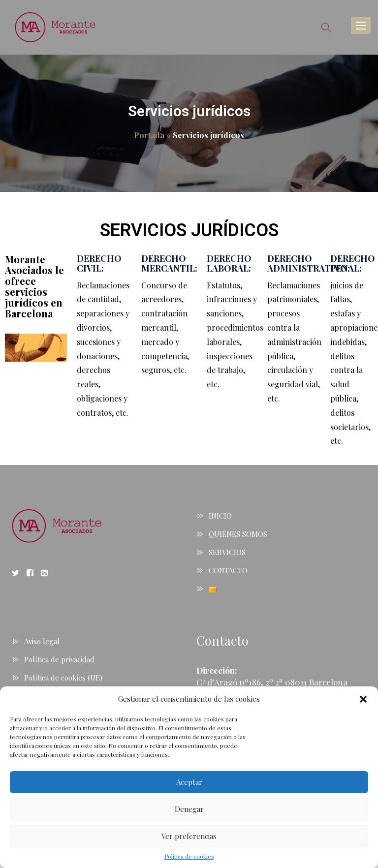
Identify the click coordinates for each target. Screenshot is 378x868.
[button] (363, 699)
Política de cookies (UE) (63, 678)
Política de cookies (189, 856)
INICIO (220, 516)
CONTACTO (228, 570)
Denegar (189, 809)
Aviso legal (42, 641)
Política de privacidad (59, 659)
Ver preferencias (189, 836)
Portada (149, 135)
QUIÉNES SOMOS (238, 534)
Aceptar (189, 782)
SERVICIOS (227, 552)
